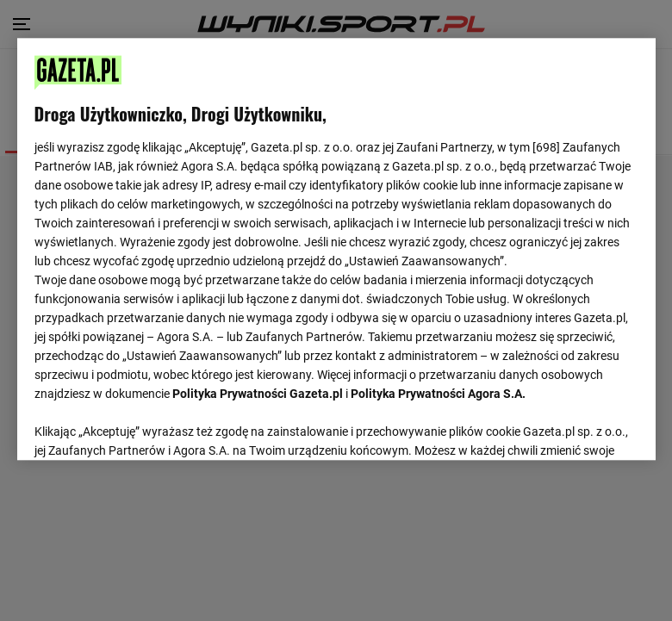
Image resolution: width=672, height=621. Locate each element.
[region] (336, 248)
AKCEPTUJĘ (579, 427)
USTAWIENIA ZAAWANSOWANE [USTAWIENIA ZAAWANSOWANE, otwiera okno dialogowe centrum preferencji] (147, 426)
